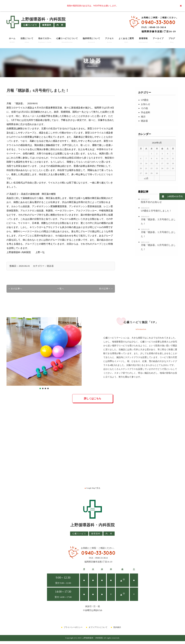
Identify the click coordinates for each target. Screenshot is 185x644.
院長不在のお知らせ (151, 202)
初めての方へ (45, 40)
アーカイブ (158, 40)
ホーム (12, 40)
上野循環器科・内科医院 (43, 19)
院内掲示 (117, 627)
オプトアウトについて (98, 627)
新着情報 (143, 40)
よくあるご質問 (126, 40)
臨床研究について (91, 40)
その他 (144, 108)
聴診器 (50, 266)
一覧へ (61, 289)
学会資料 (146, 112)
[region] (44, 353)
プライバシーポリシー (73, 627)
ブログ (172, 40)
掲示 (143, 117)
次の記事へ (17, 289)
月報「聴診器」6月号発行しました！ (38, 91)
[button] (11, 351)
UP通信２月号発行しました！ (156, 211)
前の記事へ (105, 289)
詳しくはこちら (93, 399)
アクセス (109, 40)
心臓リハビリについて (67, 40)
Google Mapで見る (92, 488)
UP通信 (145, 100)
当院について (27, 40)
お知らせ (146, 104)
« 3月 (146, 178)
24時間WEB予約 (171, 196)
